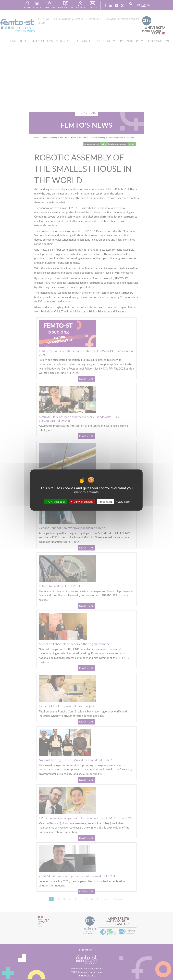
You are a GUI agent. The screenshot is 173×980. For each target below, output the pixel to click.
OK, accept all (55, 502)
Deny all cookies (82, 502)
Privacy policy (123, 502)
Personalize (105, 502)
